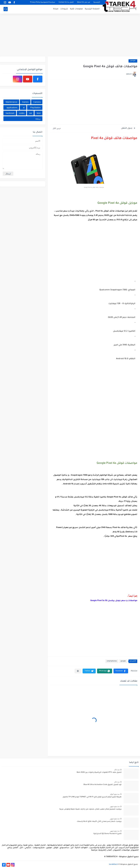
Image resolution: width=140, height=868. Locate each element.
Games (25, 102)
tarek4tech (113, 864)
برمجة (38, 119)
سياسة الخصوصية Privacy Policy (43, 2)
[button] (121, 671)
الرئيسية (97, 2)
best (39, 113)
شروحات (64, 9)
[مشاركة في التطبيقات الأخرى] (78, 671)
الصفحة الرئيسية (92, 9)
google (133, 61)
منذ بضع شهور (115, 806)
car (31, 113)
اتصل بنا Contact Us (66, 2)
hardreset (10, 113)
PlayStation (35, 107)
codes (22, 113)
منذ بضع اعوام (115, 794)
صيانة (56, 9)
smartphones (112, 661)
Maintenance (11, 102)
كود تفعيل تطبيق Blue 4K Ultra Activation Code (103, 785)
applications (12, 107)
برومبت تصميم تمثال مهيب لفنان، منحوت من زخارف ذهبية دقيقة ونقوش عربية (91, 809)
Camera (37, 102)
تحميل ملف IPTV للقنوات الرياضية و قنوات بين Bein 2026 (99, 772)
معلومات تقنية (76, 9)
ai (24, 107)
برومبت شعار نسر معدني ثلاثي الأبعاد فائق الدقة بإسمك (99, 822)
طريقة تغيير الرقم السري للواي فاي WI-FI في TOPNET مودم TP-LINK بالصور (92, 797)
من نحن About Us (84, 2)
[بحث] (6, 9)
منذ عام (117, 770)
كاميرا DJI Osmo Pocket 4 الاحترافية (108, 834)
